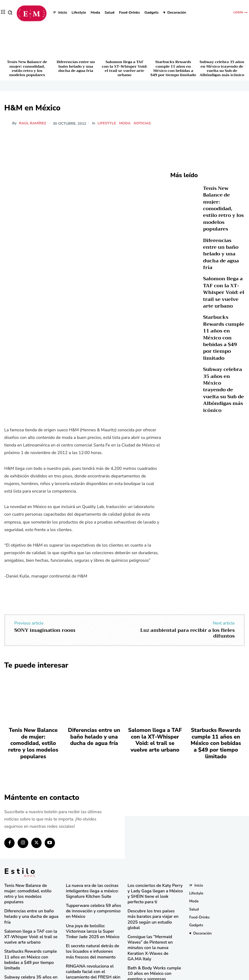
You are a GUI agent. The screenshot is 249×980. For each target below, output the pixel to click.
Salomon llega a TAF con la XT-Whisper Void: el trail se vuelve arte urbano (124, 68)
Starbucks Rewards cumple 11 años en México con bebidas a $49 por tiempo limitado (173, 68)
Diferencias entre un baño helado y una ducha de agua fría (76, 66)
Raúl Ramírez (33, 123)
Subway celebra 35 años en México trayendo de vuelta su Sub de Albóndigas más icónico (222, 68)
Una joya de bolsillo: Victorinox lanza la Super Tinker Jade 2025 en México (92, 911)
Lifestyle (108, 123)
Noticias (143, 123)
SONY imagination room (45, 630)
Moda (126, 123)
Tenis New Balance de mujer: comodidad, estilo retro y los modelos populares (27, 68)
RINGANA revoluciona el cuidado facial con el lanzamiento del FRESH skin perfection (93, 948)
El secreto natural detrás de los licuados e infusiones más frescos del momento (93, 929)
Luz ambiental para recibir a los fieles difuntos (188, 633)
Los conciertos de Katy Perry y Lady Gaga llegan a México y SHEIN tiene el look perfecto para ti (155, 876)
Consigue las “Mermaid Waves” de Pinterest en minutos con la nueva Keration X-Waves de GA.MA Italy (153, 918)
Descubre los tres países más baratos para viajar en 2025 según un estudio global (152, 897)
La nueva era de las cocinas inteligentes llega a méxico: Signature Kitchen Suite (89, 874)
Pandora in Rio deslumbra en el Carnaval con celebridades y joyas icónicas (153, 957)
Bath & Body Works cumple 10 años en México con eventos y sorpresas (153, 939)
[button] (10, 13)
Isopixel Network (193, 975)
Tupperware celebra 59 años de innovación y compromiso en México (92, 892)
